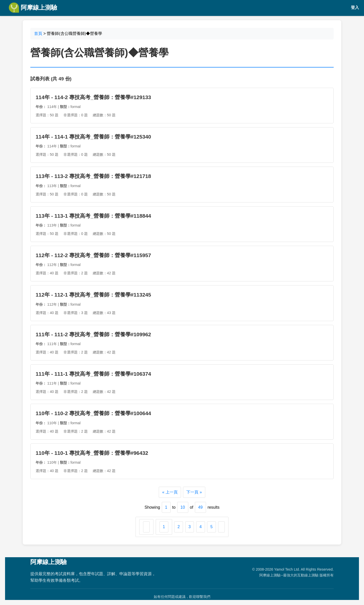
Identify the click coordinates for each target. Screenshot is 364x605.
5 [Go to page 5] (211, 527)
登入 (355, 7)
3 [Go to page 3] (190, 527)
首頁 (38, 33)
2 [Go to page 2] (179, 527)
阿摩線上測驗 (33, 8)
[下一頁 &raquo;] (221, 527)
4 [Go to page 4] (201, 527)
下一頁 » (194, 492)
